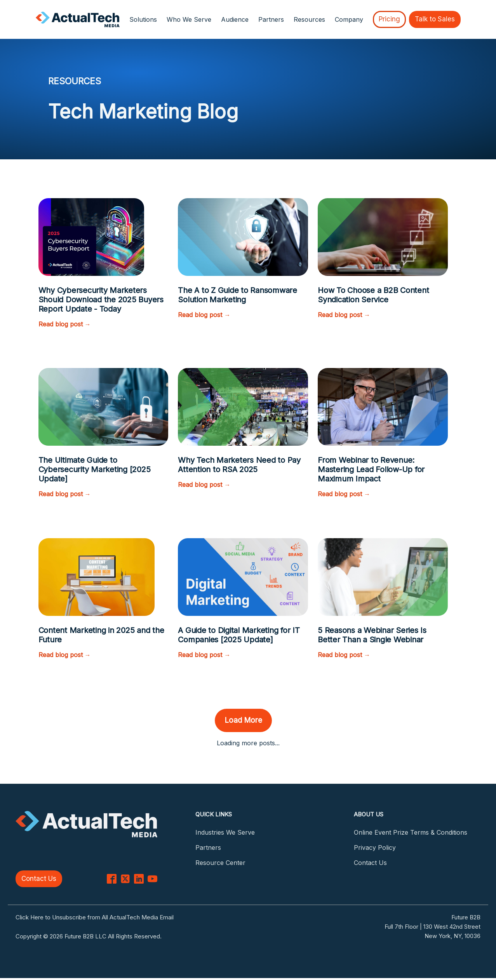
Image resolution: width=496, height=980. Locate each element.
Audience (235, 19)
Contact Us (39, 879)
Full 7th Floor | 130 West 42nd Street (432, 927)
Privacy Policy (375, 847)
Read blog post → (65, 324)
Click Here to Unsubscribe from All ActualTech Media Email (95, 917)
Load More (243, 720)
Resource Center (220, 863)
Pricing (389, 19)
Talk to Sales (435, 19)
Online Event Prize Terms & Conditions (411, 832)
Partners (271, 19)
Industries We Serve (225, 832)
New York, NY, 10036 (452, 936)
